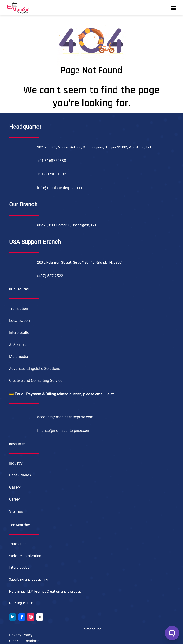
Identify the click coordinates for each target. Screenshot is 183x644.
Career (14, 499)
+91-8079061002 (52, 174)
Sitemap (16, 511)
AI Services (18, 345)
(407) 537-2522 (50, 276)
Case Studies (20, 475)
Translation (19, 309)
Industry (16, 463)
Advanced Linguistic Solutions (35, 369)
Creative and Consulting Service (36, 381)
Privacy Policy (21, 635)
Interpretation (20, 333)
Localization (19, 320)
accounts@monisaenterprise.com (65, 417)
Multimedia (19, 356)
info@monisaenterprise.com (61, 188)
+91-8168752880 (52, 161)
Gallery (15, 487)
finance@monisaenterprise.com (64, 431)
